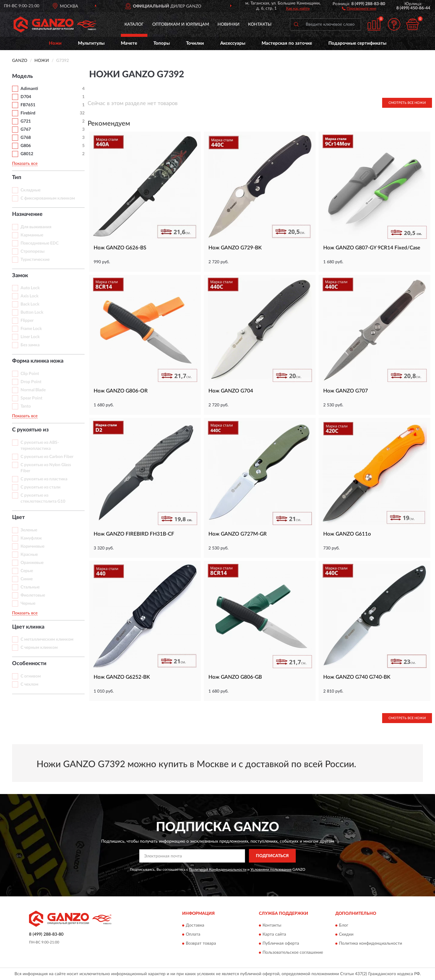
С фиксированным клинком (48, 198)
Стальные (30, 587)
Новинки (229, 24)
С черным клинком (39, 648)
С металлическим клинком (47, 639)
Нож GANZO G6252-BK (122, 677)
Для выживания (36, 227)
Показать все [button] (25, 164)
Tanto (26, 406)
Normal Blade (33, 390)
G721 (26, 121)
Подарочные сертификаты (357, 43)
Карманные (32, 235)
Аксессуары (233, 43)
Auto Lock (30, 288)
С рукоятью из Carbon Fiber (47, 457)
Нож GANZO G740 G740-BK (357, 677)
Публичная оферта (281, 943)
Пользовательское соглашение (293, 953)
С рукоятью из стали (40, 487)
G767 (26, 130)
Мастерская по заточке (287, 43)
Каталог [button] (134, 24)
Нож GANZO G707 (346, 391)
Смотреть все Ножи (407, 103)
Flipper (27, 321)
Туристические (35, 260)
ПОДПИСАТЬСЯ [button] (272, 856)
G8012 (27, 154)
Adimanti (29, 89)
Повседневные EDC (40, 243)
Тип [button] (17, 178)
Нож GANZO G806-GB (235, 677)
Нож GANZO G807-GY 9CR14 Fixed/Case (372, 248)
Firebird (28, 113)
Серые (27, 571)
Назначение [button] (27, 214)
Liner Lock (30, 337)
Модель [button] (23, 76)
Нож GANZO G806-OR (121, 391)
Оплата (193, 934)
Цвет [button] (18, 517)
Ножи (55, 43)
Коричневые (32, 546)
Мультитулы (91, 43)
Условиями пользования (271, 870)
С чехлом (29, 684)
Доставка (195, 925)
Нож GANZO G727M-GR (238, 534)
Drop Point (31, 382)
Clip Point (30, 374)
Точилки (195, 43)
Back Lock (30, 304)
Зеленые (29, 530)
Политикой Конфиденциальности (218, 870)
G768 (26, 138)
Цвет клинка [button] (28, 627)
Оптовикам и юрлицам (181, 24)
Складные (31, 190)
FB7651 (28, 105)
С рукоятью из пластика (44, 479)
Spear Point (31, 398)
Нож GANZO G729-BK (235, 248)
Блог (344, 925)
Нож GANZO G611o (347, 534)
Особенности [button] (29, 664)
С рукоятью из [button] (30, 430)
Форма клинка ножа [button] (38, 361)
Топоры (162, 43)
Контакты (260, 24)
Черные (28, 604)
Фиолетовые (33, 595)
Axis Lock (29, 296)
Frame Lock (31, 329)
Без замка (30, 345)
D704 (26, 97)
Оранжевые (32, 563)
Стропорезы (32, 251)
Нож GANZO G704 (231, 391)
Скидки (346, 934)
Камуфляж (31, 538)
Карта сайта (274, 934)
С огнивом (31, 676)
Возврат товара (201, 943)
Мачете (129, 43)
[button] (359, 8)
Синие (27, 579)
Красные (29, 555)
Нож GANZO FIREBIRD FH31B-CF (134, 534)
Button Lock (32, 312)
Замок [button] (20, 276)
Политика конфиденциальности (371, 943)
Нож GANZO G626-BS (120, 248)
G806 (26, 146)
